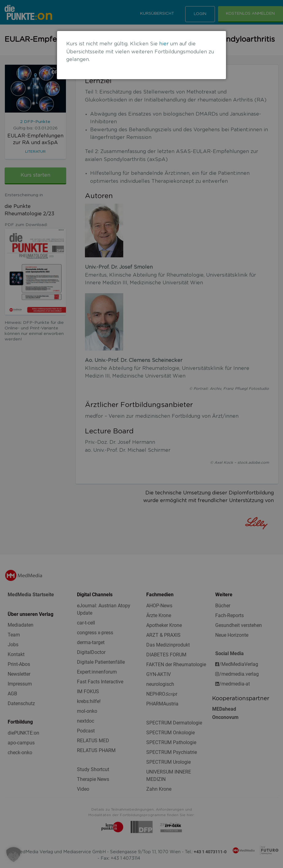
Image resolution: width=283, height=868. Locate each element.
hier (164, 44)
